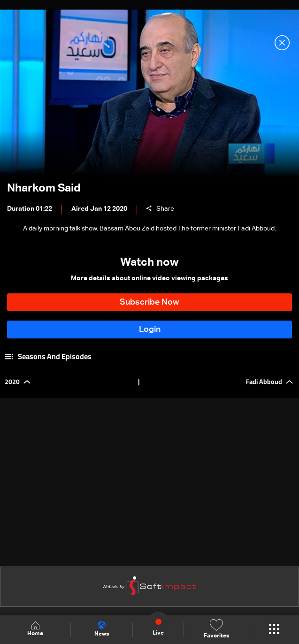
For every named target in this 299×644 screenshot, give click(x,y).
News (102, 629)
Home (35, 629)
